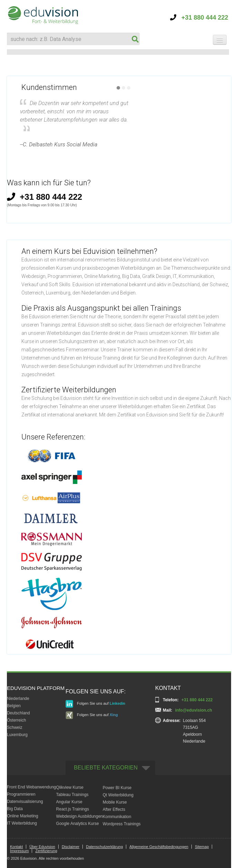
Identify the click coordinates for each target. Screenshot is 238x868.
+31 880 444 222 (199, 18)
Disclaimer (71, 847)
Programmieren (21, 794)
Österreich (16, 720)
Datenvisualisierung (25, 802)
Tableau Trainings (72, 795)
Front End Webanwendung (32, 787)
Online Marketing (23, 816)
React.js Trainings (73, 809)
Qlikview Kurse (70, 787)
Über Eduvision (42, 847)
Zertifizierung (46, 851)
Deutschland (18, 713)
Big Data (15, 809)
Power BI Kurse (117, 788)
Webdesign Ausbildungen (80, 816)
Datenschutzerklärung (104, 847)
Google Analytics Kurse (78, 824)
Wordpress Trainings (122, 824)
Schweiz (15, 727)
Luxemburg (17, 735)
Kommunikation (117, 817)
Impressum (19, 851)
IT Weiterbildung (22, 823)
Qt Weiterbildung (118, 795)
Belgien (14, 706)
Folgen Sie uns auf (95, 704)
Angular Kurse (69, 802)
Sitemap (202, 847)
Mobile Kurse (115, 802)
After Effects (114, 809)
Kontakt (16, 847)
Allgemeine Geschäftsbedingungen (159, 847)
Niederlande (18, 699)
